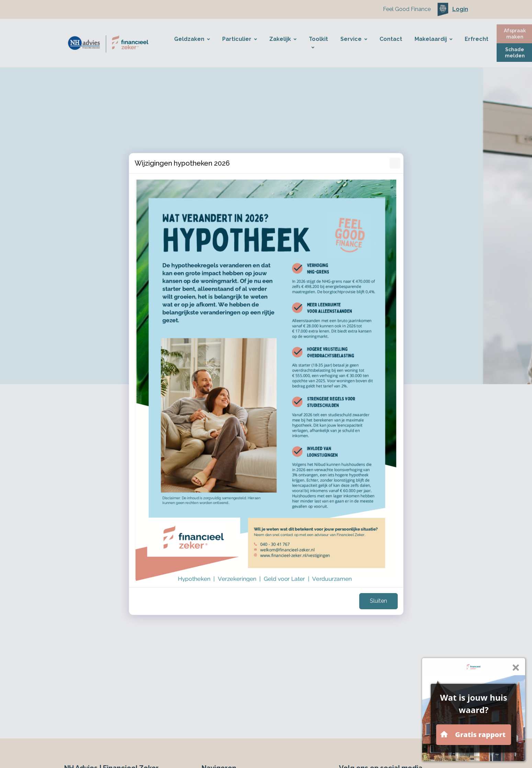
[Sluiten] (395, 163)
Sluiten (378, 601)
